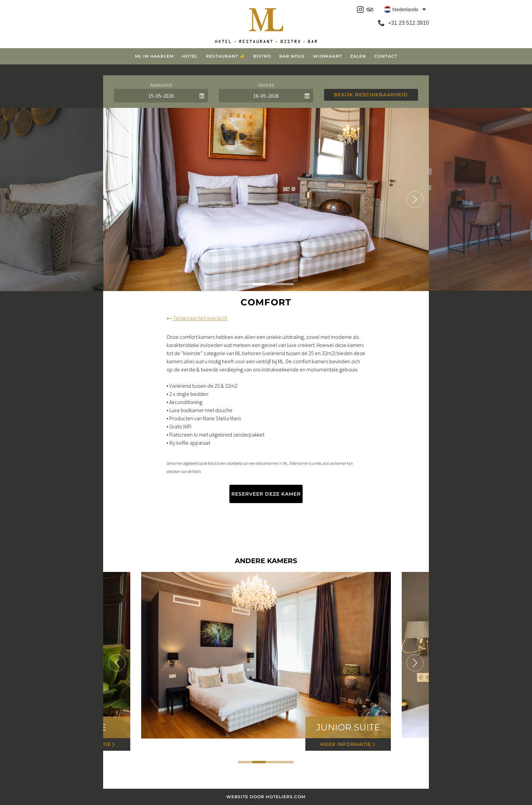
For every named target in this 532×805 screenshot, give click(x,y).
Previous (117, 199)
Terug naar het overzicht (197, 318)
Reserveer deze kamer (266, 494)
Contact (386, 56)
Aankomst (161, 85)
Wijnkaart (327, 56)
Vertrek (266, 85)
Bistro (262, 56)
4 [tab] (287, 284)
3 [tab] (273, 284)
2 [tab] (259, 284)
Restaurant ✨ (225, 56)
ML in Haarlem (154, 56)
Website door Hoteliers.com (266, 797)
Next (415, 199)
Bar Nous (292, 56)
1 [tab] (245, 284)
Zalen (358, 56)
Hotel (190, 56)
